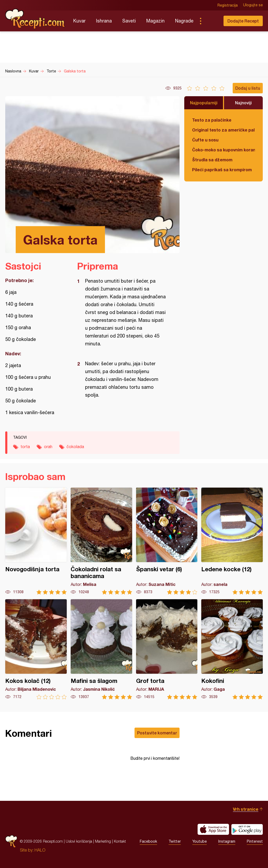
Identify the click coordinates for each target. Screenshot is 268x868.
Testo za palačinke (212, 120)
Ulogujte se (253, 5)
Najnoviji (243, 103)
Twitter (175, 841)
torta (25, 447)
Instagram (227, 841)
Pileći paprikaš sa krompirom (222, 170)
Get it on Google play (247, 829)
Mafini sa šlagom (101, 649)
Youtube (200, 841)
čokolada (75, 447)
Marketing (103, 841)
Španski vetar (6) (167, 541)
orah (48, 447)
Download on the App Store (213, 829)
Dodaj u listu (248, 88)
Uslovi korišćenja (79, 841)
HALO (40, 850)
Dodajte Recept (243, 21)
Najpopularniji (204, 103)
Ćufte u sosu (205, 140)
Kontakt (120, 841)
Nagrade (184, 21)
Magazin (155, 21)
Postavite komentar (157, 733)
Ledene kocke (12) (232, 541)
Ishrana (104, 21)
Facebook (148, 841)
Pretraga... (211, 21)
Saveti (129, 21)
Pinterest (255, 841)
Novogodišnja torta (36, 541)
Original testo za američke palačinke (224, 130)
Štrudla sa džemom (212, 160)
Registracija (228, 5)
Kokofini (232, 649)
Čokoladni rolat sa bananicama (101, 541)
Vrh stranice (246, 809)
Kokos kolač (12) (36, 649)
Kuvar (79, 21)
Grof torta (167, 649)
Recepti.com (35, 19)
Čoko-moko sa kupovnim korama (224, 150)
